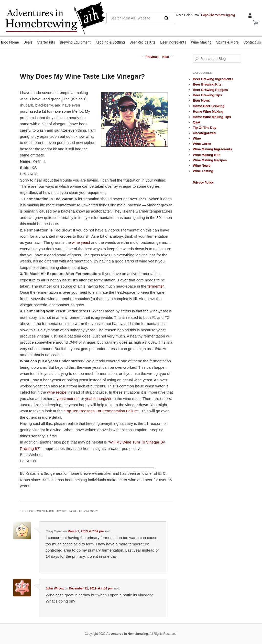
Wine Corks (202, 144)
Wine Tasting (203, 171)
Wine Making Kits (207, 155)
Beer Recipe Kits (142, 42)
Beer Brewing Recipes (210, 90)
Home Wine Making (208, 112)
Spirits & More (227, 42)
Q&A (197, 122)
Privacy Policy (203, 183)
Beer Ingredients (173, 42)
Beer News (201, 101)
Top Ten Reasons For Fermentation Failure (101, 411)
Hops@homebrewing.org (218, 15)
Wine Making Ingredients (212, 149)
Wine (197, 138)
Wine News (202, 166)
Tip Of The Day (205, 128)
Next (167, 57)
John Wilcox (55, 588)
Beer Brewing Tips (208, 95)
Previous (150, 57)
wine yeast (81, 242)
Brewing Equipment (75, 42)
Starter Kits (46, 42)
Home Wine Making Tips (212, 117)
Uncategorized (204, 133)
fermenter (155, 286)
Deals (28, 42)
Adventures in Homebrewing (127, 634)
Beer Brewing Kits (207, 84)
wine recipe (57, 392)
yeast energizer (98, 399)
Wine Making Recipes (210, 160)
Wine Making (201, 42)
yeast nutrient (68, 399)
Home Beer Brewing (209, 106)
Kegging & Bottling (110, 42)
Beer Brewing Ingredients (213, 79)
